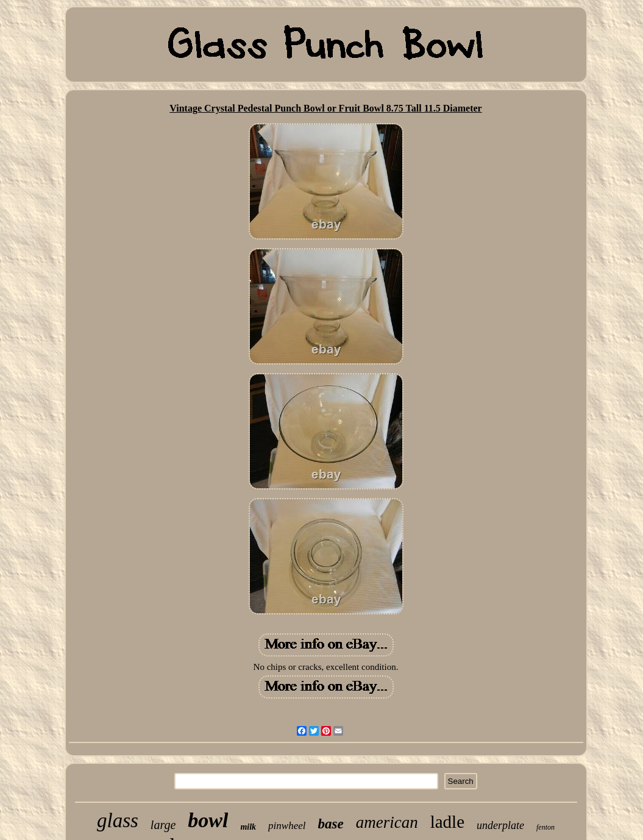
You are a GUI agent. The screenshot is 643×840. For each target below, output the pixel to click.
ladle (447, 822)
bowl (208, 820)
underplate (500, 825)
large (163, 825)
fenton (545, 827)
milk (248, 827)
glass (118, 820)
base (331, 824)
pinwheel (287, 826)
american (387, 822)
